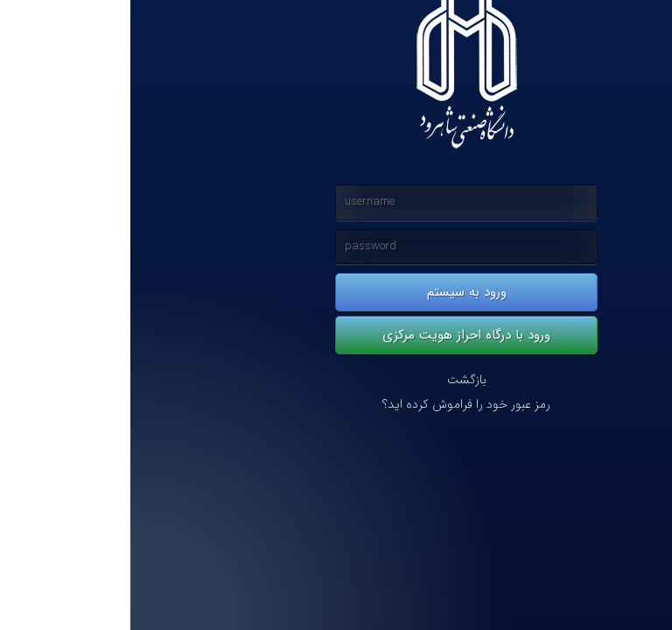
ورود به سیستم (336, 292)
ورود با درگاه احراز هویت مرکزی (336, 335)
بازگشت (336, 380)
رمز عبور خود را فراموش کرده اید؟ (336, 405)
